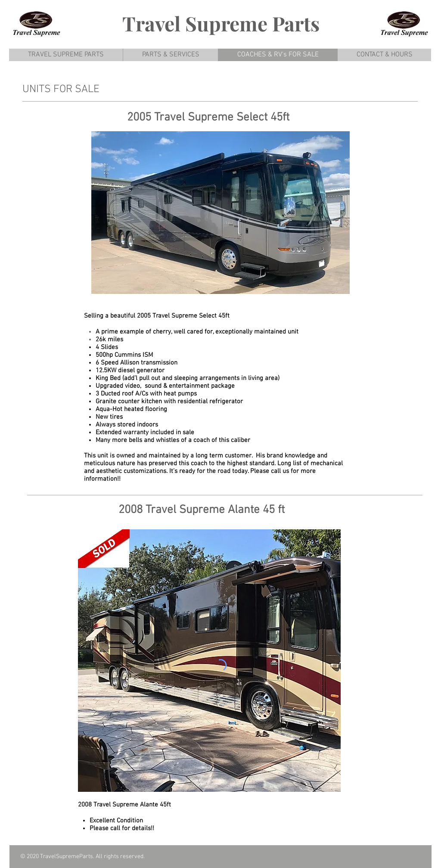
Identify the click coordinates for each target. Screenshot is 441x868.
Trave (148, 23)
